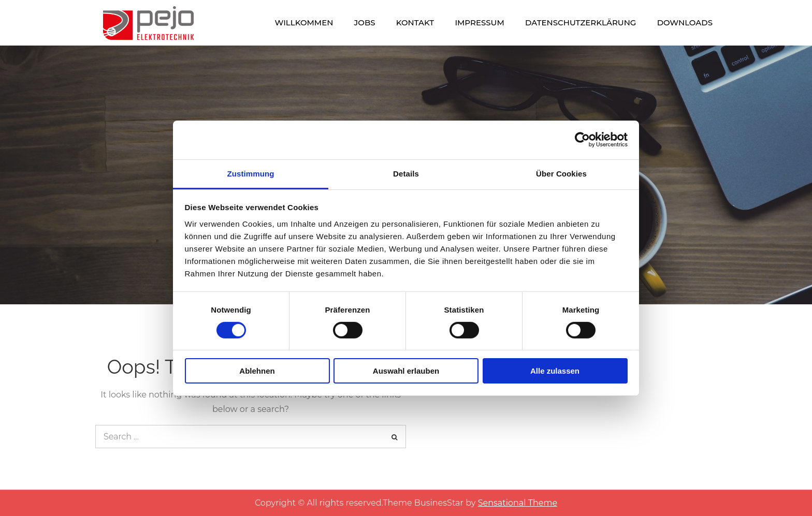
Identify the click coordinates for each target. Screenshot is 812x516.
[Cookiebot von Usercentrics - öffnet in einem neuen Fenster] (582, 140)
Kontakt (415, 23)
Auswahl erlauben (406, 371)
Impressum (479, 23)
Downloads (685, 23)
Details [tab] (406, 173)
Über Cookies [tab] (561, 173)
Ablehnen (257, 371)
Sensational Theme (518, 503)
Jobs (365, 23)
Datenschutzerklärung (581, 23)
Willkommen (304, 23)
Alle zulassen (555, 371)
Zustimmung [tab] (251, 173)
